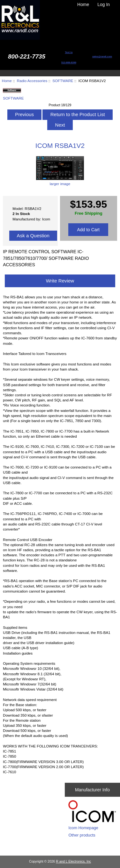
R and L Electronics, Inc (73, 861)
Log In (104, 4)
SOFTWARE (63, 81)
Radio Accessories (32, 81)
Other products (82, 835)
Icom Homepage (83, 828)
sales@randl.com (102, 56)
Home (83, 4)
